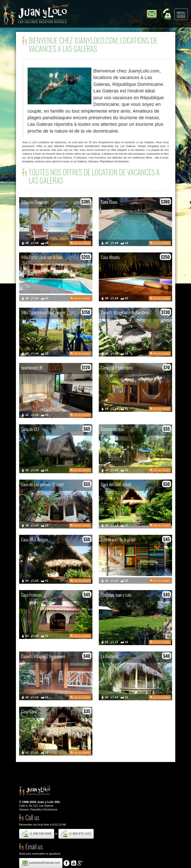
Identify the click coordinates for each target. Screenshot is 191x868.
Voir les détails (80, 243)
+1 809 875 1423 (76, 834)
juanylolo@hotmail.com (41, 863)
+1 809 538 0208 (37, 834)
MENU (182, 14)
